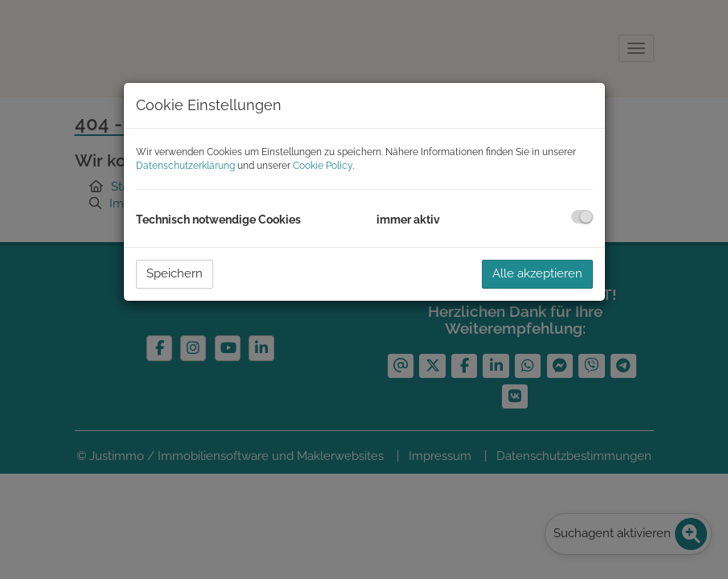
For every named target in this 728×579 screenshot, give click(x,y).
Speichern (175, 273)
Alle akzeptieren (537, 273)
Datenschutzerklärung (185, 166)
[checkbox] (582, 217)
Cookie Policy (323, 166)
